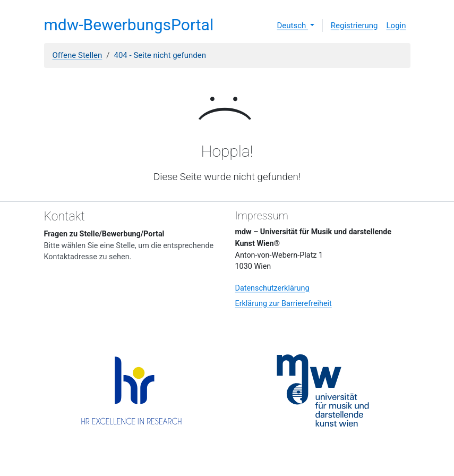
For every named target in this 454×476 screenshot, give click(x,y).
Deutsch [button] (292, 25)
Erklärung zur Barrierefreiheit (284, 304)
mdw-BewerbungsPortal (129, 25)
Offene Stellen (78, 55)
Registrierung (354, 25)
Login (396, 25)
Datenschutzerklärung (272, 288)
